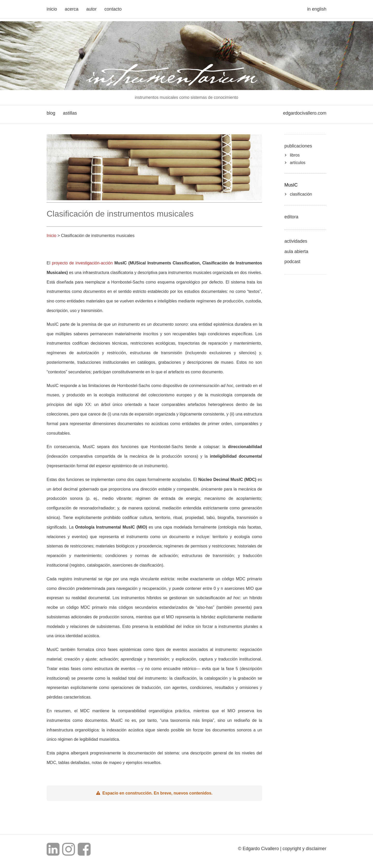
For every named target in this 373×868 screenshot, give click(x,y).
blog (51, 113)
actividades (296, 241)
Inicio (51, 236)
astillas (70, 113)
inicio (52, 9)
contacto (113, 9)
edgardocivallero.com (305, 113)
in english (317, 9)
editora (291, 217)
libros (295, 155)
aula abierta (296, 251)
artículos (298, 163)
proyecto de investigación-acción (82, 263)
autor (91, 9)
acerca (72, 9)
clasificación (301, 194)
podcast (292, 262)
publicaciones (298, 146)
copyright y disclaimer (304, 849)
